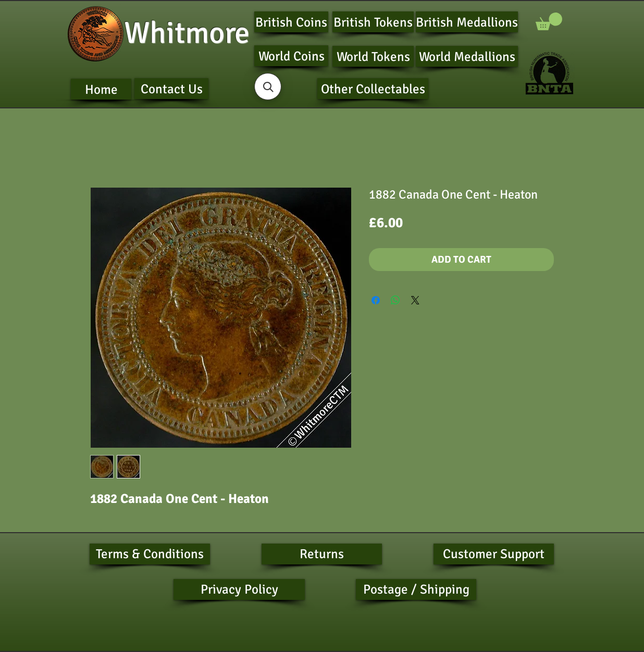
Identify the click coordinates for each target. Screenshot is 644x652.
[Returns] (322, 554)
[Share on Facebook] (376, 300)
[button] (549, 21)
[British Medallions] (467, 22)
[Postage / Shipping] (416, 589)
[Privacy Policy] (239, 589)
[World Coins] (291, 56)
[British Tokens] (373, 22)
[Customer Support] (494, 554)
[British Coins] (291, 22)
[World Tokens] (373, 56)
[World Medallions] (467, 56)
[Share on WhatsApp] (395, 300)
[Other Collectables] (373, 89)
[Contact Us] (171, 89)
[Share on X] (415, 300)
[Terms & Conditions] (150, 554)
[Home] (101, 89)
